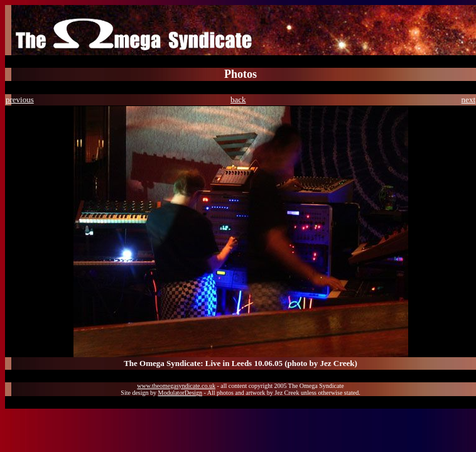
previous (20, 100)
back (238, 100)
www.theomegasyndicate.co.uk (176, 386)
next (468, 100)
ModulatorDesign (181, 393)
